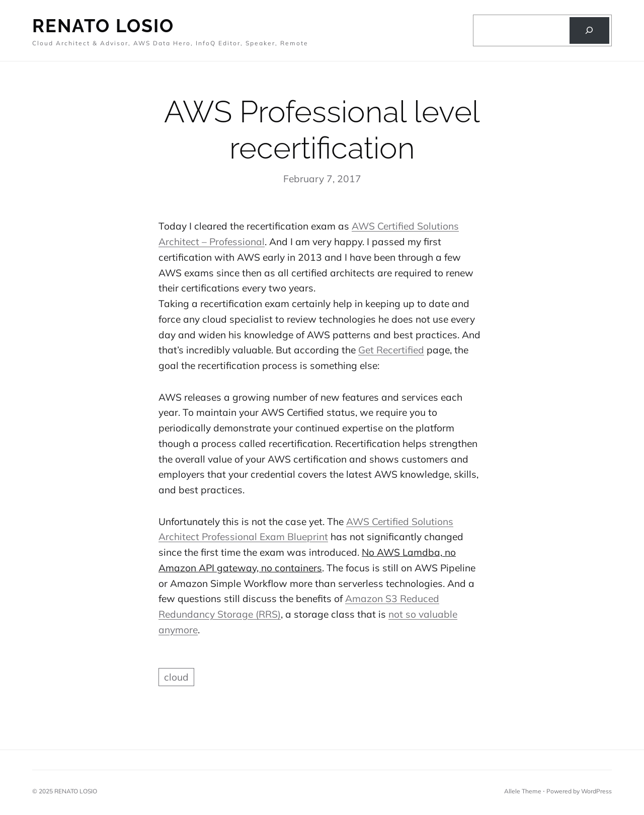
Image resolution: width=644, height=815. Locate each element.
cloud (176, 677)
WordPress (596, 791)
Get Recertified (391, 350)
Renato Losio (103, 26)
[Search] (589, 31)
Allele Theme (523, 791)
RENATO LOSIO (76, 791)
